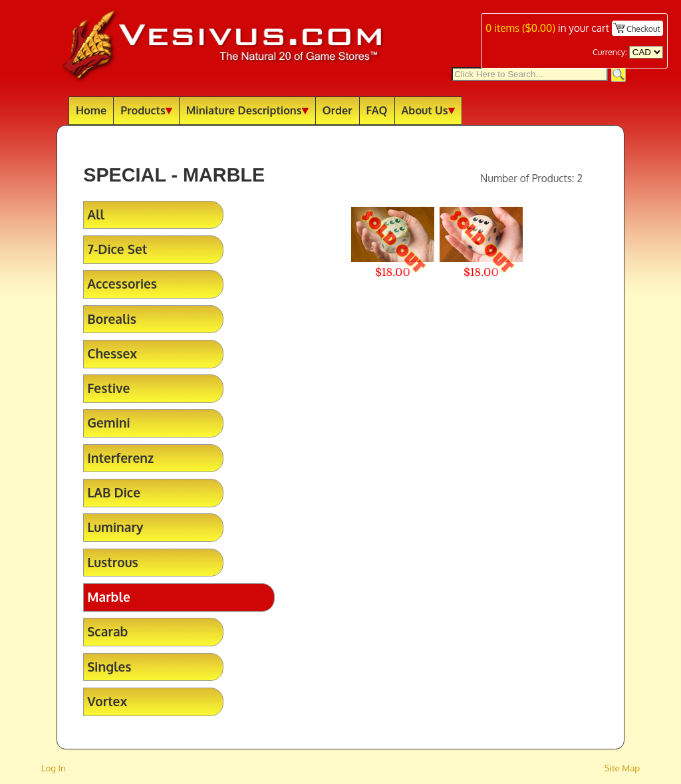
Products (146, 110)
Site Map (622, 768)
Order (338, 110)
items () (520, 28)
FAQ (377, 110)
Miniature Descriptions (247, 110)
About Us (428, 110)
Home (91, 110)
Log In (54, 768)
